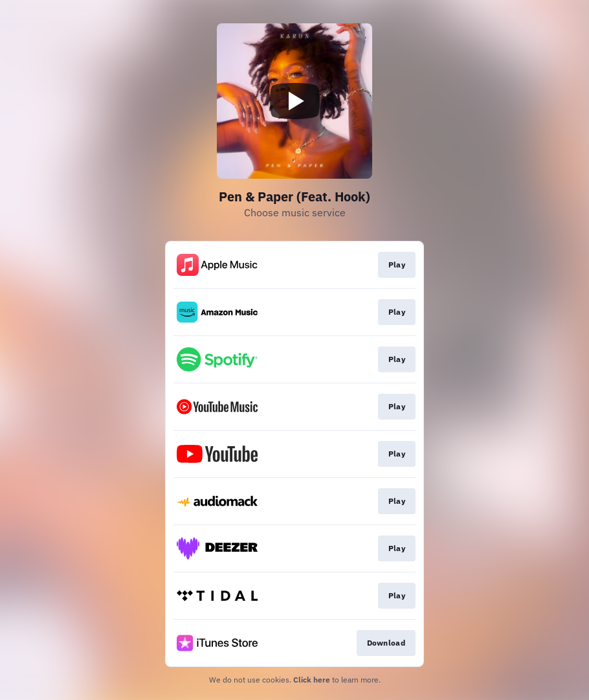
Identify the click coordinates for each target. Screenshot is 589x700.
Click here (312, 680)
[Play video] (294, 101)
